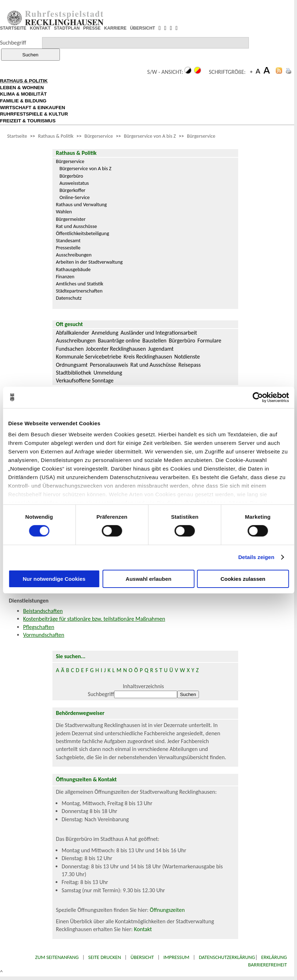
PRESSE (92, 28)
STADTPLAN (67, 28)
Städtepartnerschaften (79, 291)
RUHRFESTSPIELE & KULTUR (34, 114)
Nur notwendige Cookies (54, 579)
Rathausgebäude (73, 269)
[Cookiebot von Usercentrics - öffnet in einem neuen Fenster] (258, 397)
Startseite (17, 136)
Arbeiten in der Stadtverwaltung (89, 262)
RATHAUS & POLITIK (24, 81)
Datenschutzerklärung (227, 957)
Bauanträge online (119, 341)
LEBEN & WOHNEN (22, 88)
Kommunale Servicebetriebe (89, 357)
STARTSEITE (13, 28)
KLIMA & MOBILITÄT (23, 94)
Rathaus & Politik (56, 136)
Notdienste (187, 357)
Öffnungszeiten (167, 910)
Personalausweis (109, 365)
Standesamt (68, 240)
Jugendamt (161, 349)
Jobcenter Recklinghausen (116, 349)
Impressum (176, 957)
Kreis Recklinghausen (148, 357)
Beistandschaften (43, 611)
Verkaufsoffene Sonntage (85, 380)
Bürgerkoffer (73, 190)
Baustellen (154, 341)
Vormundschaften (44, 635)
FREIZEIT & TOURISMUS (28, 121)
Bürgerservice (99, 136)
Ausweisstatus (74, 183)
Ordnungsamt (72, 365)
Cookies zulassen (243, 579)
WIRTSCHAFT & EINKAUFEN (33, 108)
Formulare (209, 341)
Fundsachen (70, 349)
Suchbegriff (13, 43)
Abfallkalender (73, 333)
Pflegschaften (39, 627)
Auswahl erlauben (148, 579)
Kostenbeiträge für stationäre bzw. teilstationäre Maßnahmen (94, 619)
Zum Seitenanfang (57, 957)
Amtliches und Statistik (80, 284)
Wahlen (64, 212)
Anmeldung (105, 333)
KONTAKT (40, 28)
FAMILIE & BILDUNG (23, 101)
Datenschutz (69, 298)
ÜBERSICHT (143, 28)
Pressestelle (68, 248)
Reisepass (190, 365)
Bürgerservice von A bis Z (150, 136)
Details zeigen (256, 557)
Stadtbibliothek (74, 373)
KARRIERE (115, 28)
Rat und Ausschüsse (76, 226)
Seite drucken (104, 957)
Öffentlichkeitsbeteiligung (83, 233)
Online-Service (75, 197)
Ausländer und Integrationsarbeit (159, 333)
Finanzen (65, 276)
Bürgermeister (71, 219)
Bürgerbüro (71, 176)
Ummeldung (108, 373)
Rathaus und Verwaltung (81, 204)
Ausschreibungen (74, 255)
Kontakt (143, 929)
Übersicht (142, 957)
